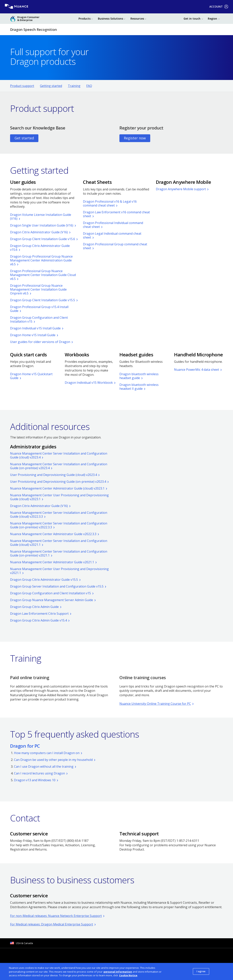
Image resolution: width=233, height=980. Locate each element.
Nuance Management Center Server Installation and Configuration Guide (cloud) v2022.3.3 (59, 515)
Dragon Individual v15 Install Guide (35, 328)
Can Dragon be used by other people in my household (53, 760)
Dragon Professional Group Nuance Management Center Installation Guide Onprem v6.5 (38, 289)
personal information (118, 972)
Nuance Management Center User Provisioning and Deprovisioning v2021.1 (59, 571)
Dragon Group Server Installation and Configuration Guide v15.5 (57, 586)
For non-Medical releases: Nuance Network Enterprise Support (56, 916)
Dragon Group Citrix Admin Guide (34, 607)
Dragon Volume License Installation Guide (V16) (41, 217)
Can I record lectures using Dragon (39, 773)
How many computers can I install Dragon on (47, 753)
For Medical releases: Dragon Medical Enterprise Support (52, 924)
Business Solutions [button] (110, 19)
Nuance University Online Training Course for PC (155, 704)
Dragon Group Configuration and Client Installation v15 (39, 319)
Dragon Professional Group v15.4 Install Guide (39, 309)
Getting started (51, 86)
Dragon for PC (25, 746)
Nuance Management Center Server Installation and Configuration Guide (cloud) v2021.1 (59, 543)
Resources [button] (137, 19)
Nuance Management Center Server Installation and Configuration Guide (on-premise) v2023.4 (59, 466)
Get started (24, 138)
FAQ (89, 86)
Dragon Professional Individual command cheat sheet (113, 225)
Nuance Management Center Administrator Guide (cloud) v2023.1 (57, 488)
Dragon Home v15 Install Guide (33, 335)
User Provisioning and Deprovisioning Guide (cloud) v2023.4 (54, 475)
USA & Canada (24, 943)
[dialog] (116, 971)
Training (74, 86)
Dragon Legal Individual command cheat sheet (112, 235)
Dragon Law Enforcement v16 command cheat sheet (116, 214)
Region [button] (212, 19)
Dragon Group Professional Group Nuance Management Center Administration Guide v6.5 (41, 260)
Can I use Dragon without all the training (44, 766)
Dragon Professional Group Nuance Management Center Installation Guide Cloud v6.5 (43, 275)
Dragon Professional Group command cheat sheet (115, 246)
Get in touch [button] (192, 19)
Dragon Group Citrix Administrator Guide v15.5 (44, 580)
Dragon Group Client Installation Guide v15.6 (43, 239)
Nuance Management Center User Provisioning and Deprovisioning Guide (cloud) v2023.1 (59, 497)
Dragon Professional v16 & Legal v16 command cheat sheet (110, 203)
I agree (201, 971)
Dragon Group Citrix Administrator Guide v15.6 (40, 248)
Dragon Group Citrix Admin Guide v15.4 (38, 620)
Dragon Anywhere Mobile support (181, 189)
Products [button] (85, 19)
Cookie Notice (128, 975)
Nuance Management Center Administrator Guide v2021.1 (52, 562)
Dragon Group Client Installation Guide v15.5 (43, 300)
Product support (22, 86)
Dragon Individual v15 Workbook (89, 383)
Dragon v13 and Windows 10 (35, 780)
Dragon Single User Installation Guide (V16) (42, 225)
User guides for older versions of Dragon (40, 342)
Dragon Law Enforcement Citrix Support (39, 614)
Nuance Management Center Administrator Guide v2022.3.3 (53, 534)
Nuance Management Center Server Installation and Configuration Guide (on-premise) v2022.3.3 (59, 525)
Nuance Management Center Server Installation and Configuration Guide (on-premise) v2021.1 (59, 553)
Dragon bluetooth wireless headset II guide (139, 387)
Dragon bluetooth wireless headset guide (139, 376)
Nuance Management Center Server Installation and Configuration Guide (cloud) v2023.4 (59, 455)
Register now (135, 138)
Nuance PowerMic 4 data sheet (197, 370)
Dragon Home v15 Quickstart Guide (31, 376)
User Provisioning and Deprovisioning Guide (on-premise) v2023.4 (58, 482)
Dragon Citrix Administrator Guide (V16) (39, 232)
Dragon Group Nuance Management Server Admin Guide (52, 600)
